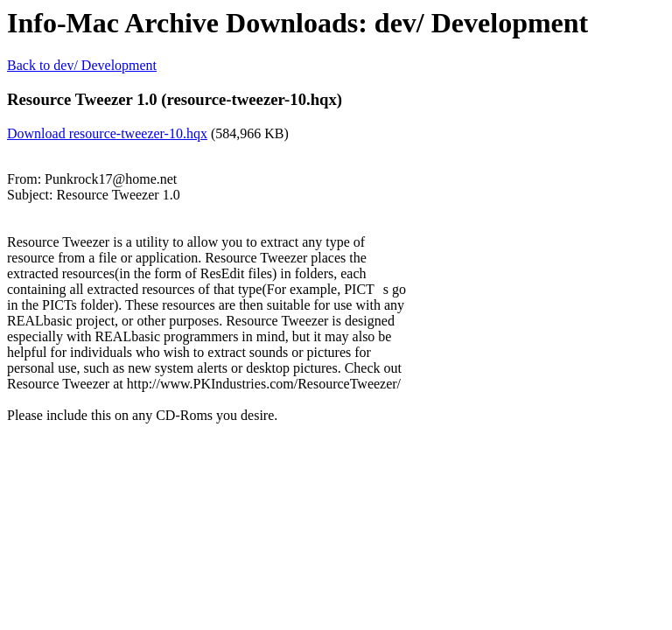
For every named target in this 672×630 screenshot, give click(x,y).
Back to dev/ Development (82, 65)
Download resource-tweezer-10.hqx (107, 133)
